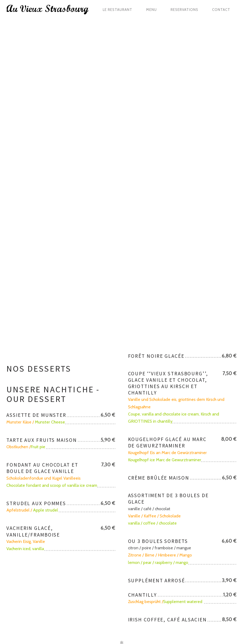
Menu (151, 10)
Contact (221, 10)
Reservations (184, 10)
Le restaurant (118, 10)
